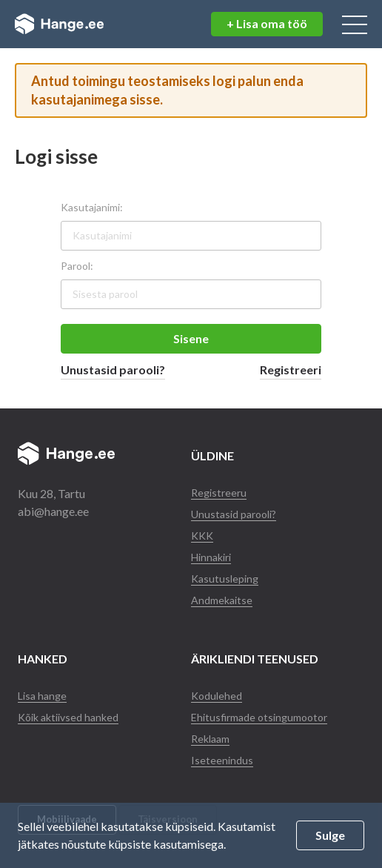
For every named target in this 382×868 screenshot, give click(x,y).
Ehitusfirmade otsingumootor (259, 717)
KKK (202, 536)
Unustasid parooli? (113, 370)
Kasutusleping (225, 579)
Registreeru (219, 493)
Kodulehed (217, 696)
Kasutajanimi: (92, 207)
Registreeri (291, 370)
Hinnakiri (211, 557)
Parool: (77, 266)
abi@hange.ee (53, 511)
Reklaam (210, 739)
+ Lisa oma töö (267, 23)
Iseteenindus (222, 760)
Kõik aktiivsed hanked (68, 717)
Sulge (330, 835)
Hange (63, 24)
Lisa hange (42, 696)
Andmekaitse (222, 600)
